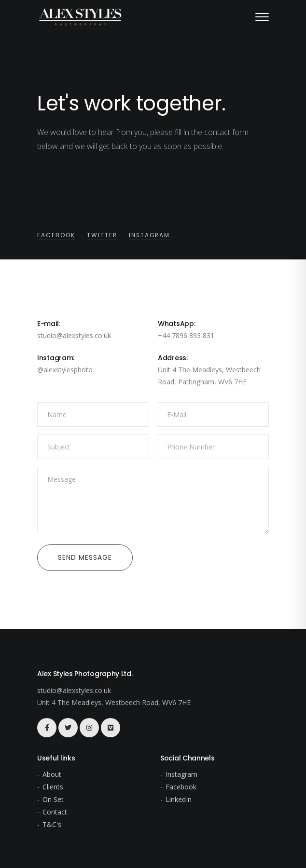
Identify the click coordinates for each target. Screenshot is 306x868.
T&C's (52, 824)
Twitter (102, 235)
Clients (53, 787)
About (52, 774)
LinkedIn (179, 799)
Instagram (149, 235)
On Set (53, 799)
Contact (55, 812)
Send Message (85, 557)
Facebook (56, 235)
